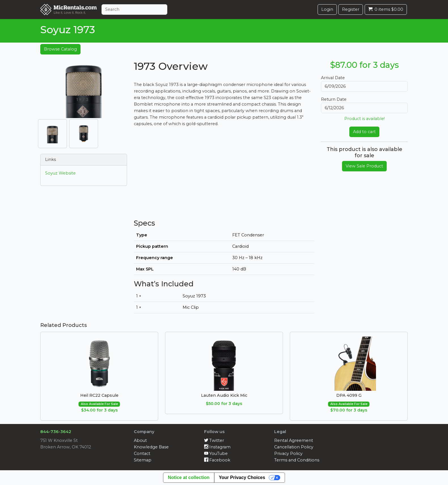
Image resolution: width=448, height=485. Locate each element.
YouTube (216, 453)
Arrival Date (333, 78)
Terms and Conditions (297, 460)
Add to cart (364, 132)
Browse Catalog (60, 49)
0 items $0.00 (386, 9)
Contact (142, 453)
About (140, 440)
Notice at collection (189, 477)
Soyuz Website (60, 173)
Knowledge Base (151, 447)
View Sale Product (364, 166)
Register (351, 9)
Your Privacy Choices (242, 477)
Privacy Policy (288, 453)
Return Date (334, 99)
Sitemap (143, 460)
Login (327, 9)
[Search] (134, 10)
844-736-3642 (56, 432)
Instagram (217, 447)
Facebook (217, 460)
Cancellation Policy (294, 447)
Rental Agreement (294, 440)
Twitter (214, 440)
